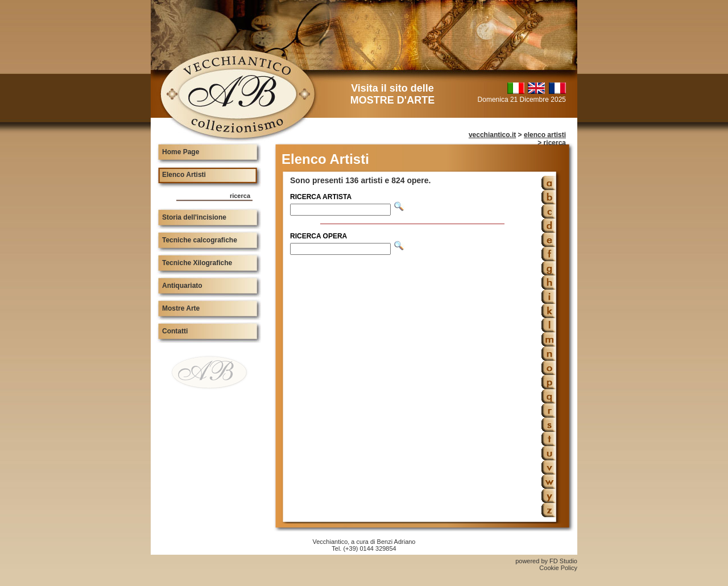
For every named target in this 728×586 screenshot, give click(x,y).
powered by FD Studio (546, 561)
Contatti (175, 331)
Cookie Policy (558, 568)
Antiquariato (182, 286)
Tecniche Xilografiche (197, 263)
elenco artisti (545, 135)
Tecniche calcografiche (200, 240)
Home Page (181, 152)
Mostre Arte (181, 308)
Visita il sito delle (392, 94)
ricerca (240, 196)
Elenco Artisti (184, 175)
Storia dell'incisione (194, 217)
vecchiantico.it (492, 135)
